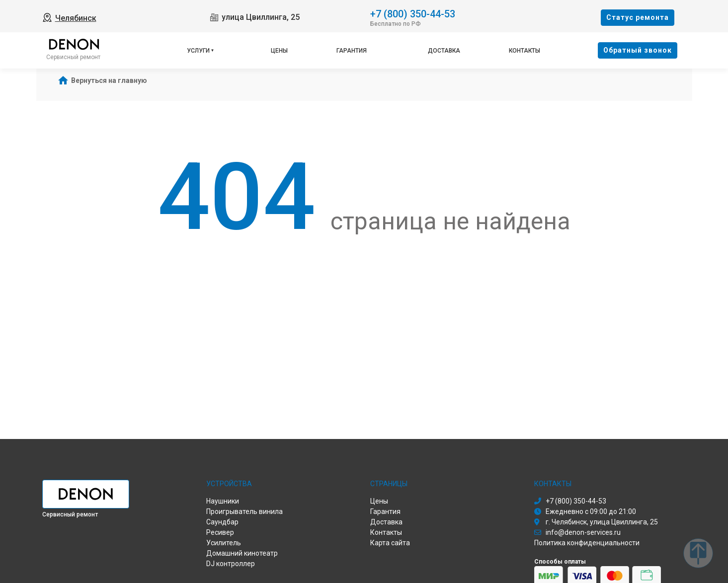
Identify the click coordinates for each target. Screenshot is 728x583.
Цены (279, 51)
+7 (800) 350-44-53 (413, 13)
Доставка (444, 51)
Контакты (525, 51)
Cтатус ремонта (638, 17)
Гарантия (352, 51)
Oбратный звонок (638, 50)
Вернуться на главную (109, 80)
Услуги (198, 51)
